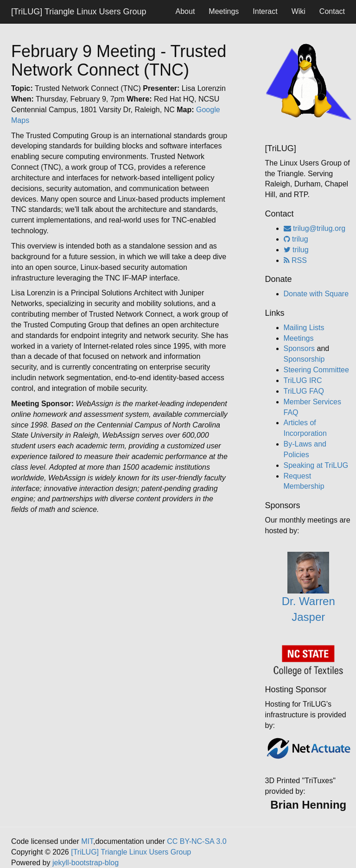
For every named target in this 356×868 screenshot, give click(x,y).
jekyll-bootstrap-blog (86, 863)
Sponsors (299, 348)
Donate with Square (316, 294)
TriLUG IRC (303, 380)
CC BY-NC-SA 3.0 (197, 841)
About (185, 11)
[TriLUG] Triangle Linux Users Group (79, 12)
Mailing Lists (304, 328)
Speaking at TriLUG (316, 465)
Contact (332, 11)
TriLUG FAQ (304, 391)
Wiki (299, 11)
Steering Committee (316, 370)
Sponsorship (304, 359)
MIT (87, 841)
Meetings (224, 11)
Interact (265, 11)
